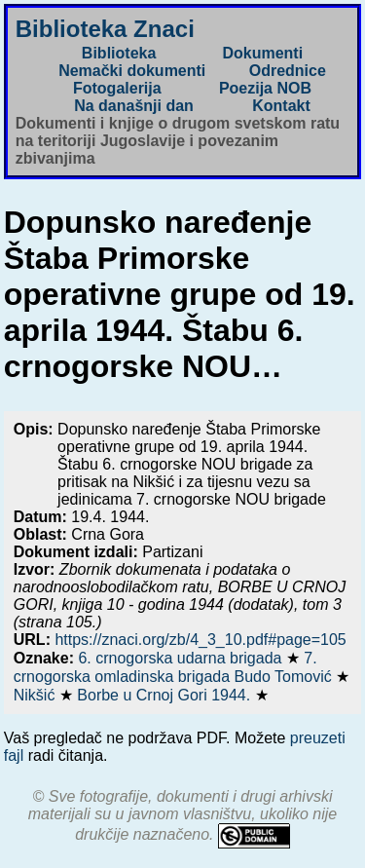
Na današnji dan (134, 106)
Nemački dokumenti (132, 71)
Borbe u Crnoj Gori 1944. (165, 695)
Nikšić (36, 695)
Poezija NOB (265, 88)
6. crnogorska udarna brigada (182, 658)
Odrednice (288, 71)
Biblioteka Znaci (105, 29)
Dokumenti (262, 53)
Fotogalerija (117, 88)
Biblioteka (119, 53)
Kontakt (281, 106)
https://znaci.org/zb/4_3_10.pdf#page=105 (200, 640)
